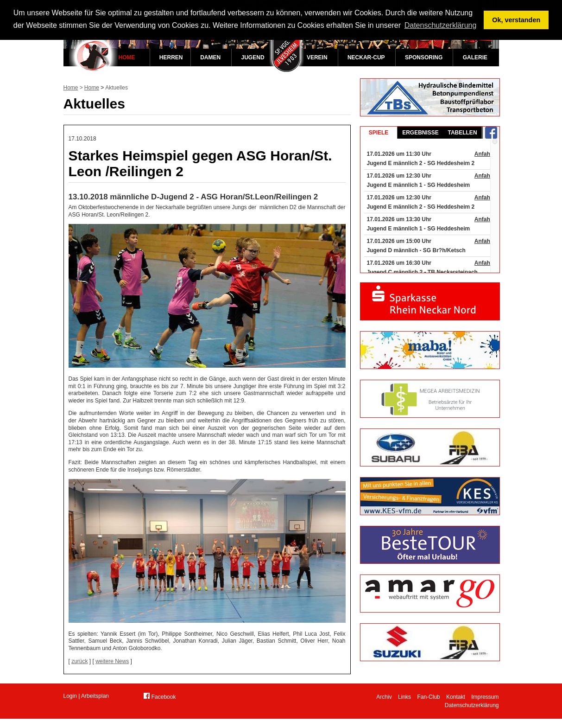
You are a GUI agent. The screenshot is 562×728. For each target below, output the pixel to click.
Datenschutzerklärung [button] (441, 25)
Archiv (384, 697)
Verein (317, 57)
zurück (79, 661)
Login (70, 696)
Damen (210, 57)
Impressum (485, 697)
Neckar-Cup (366, 57)
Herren (171, 57)
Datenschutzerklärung (472, 705)
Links (404, 697)
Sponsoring (424, 57)
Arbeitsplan (95, 696)
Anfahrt (484, 154)
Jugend (253, 57)
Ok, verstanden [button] (516, 20)
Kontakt (456, 697)
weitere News (112, 661)
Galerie (475, 57)
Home (127, 57)
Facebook (160, 696)
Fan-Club (428, 697)
